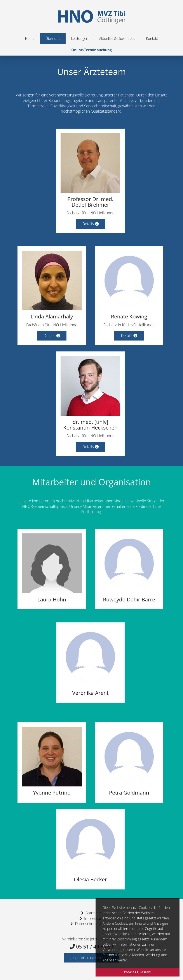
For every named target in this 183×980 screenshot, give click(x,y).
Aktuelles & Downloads (117, 38)
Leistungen (80, 38)
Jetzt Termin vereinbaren (91, 957)
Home (30, 38)
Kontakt (152, 38)
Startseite (94, 913)
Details (90, 224)
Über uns (53, 38)
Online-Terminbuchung (91, 50)
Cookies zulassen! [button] (138, 972)
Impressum (94, 918)
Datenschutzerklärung (94, 924)
